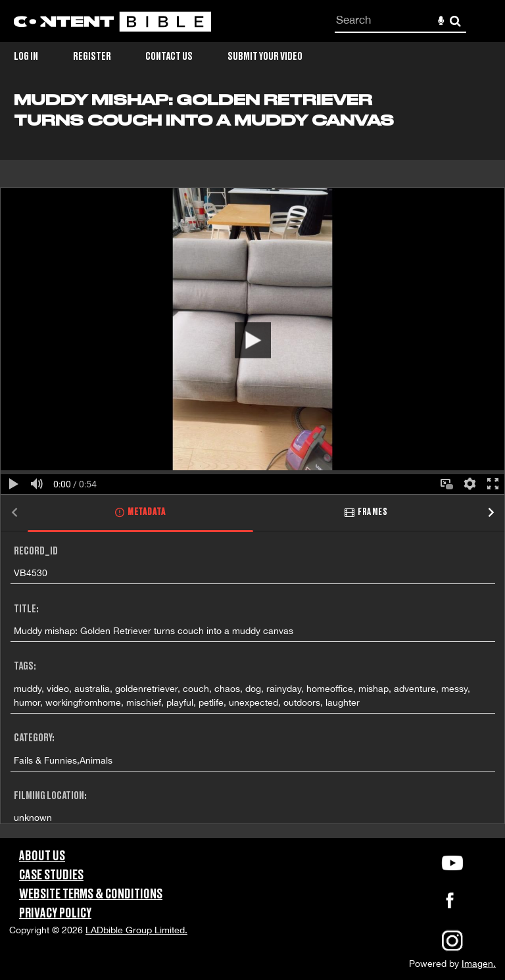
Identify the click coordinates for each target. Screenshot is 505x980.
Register (92, 57)
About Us (42, 856)
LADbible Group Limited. (136, 930)
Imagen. (479, 964)
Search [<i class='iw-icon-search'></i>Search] (455, 21)
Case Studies (51, 875)
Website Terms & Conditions (91, 894)
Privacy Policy (55, 914)
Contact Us (169, 57)
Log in (26, 57)
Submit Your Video (265, 57)
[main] (252, 465)
